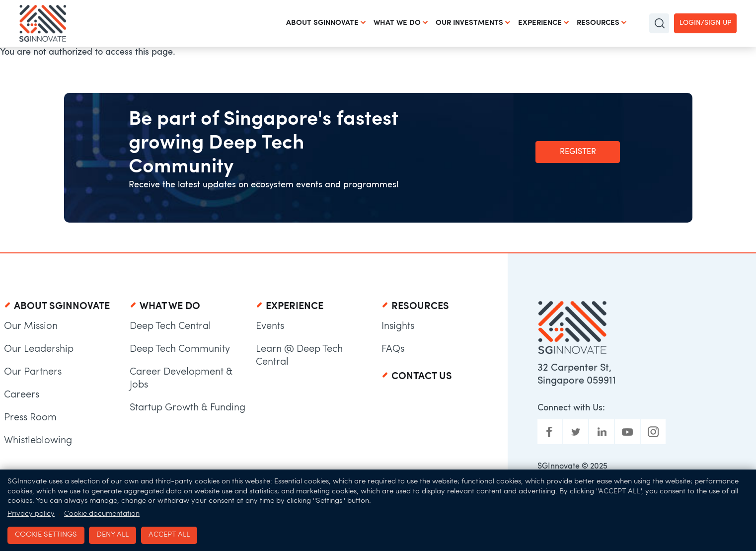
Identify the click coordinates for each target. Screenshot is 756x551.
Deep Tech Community (180, 349)
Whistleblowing (38, 441)
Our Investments (469, 23)
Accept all (169, 535)
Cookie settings (46, 535)
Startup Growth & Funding (188, 408)
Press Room (30, 418)
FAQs (393, 349)
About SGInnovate (322, 23)
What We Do (397, 23)
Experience (540, 23)
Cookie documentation (102, 514)
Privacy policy (31, 514)
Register (578, 152)
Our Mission (31, 326)
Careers (22, 395)
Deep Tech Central (170, 326)
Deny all (113, 535)
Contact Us (422, 377)
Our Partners (33, 372)
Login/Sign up (705, 23)
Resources (598, 23)
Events (270, 326)
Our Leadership (39, 349)
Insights (398, 326)
